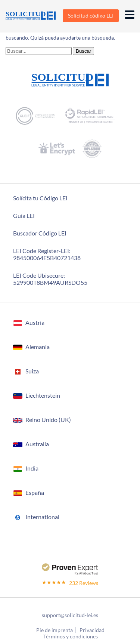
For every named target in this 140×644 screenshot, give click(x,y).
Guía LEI (24, 215)
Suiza (32, 371)
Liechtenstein (43, 395)
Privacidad (92, 630)
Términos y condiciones (71, 636)
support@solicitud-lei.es (70, 615)
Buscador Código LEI (40, 233)
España (35, 492)
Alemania (38, 347)
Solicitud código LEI (91, 16)
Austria (35, 322)
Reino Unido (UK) (48, 420)
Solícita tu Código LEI (40, 198)
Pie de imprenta (55, 630)
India (32, 468)
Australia (37, 444)
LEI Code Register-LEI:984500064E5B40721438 (47, 254)
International (42, 517)
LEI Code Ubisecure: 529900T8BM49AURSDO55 (50, 279)
